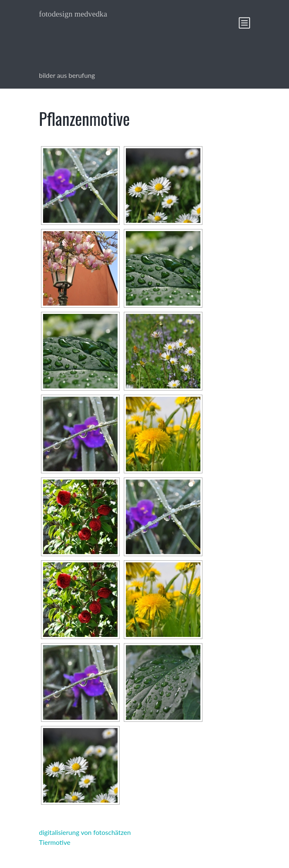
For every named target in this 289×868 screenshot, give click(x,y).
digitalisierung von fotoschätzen (85, 832)
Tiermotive (55, 842)
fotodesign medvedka (73, 14)
